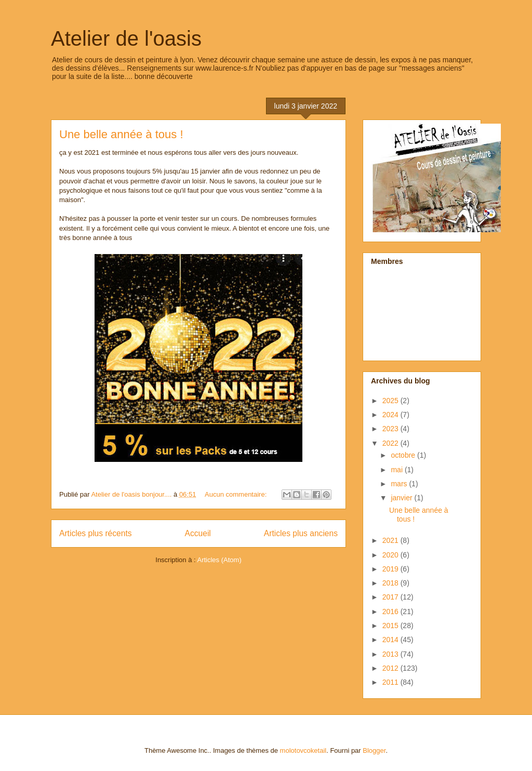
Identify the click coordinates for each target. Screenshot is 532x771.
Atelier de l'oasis (126, 38)
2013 (391, 654)
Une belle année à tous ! (121, 134)
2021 (391, 540)
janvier (402, 498)
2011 (391, 682)
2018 (391, 583)
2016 (391, 612)
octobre (404, 455)
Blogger (374, 750)
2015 (391, 626)
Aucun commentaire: (237, 494)
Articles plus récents (96, 533)
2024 (391, 415)
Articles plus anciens (301, 533)
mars (400, 484)
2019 (391, 569)
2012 (391, 668)
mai (397, 470)
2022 (391, 443)
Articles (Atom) (219, 560)
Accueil (198, 533)
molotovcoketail (303, 750)
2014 (391, 640)
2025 (391, 401)
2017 (391, 597)
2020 (391, 555)
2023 (391, 429)
